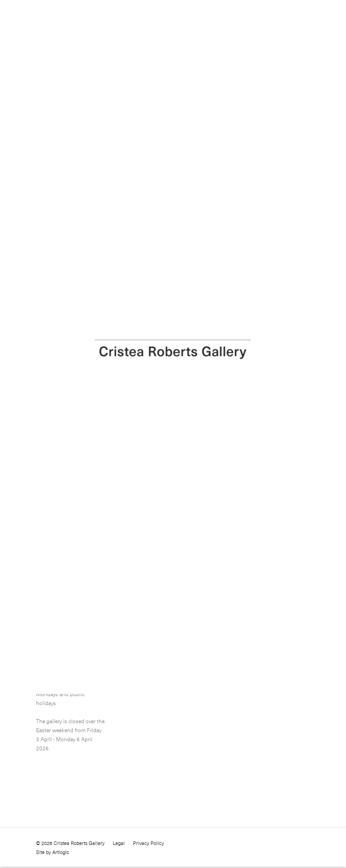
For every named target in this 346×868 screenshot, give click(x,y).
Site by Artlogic (53, 852)
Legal (119, 843)
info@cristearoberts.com (168, 667)
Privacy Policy (148, 843)
